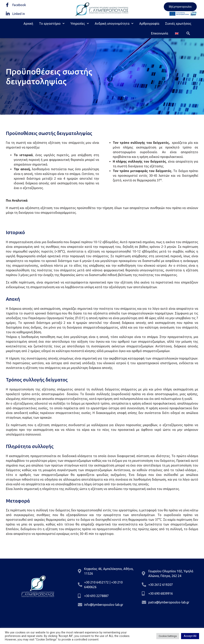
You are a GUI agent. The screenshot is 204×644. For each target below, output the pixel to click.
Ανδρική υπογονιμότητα (114, 23)
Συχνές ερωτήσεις (178, 24)
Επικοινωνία (160, 33)
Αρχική (28, 24)
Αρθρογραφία (149, 24)
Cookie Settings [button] (168, 636)
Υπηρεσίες (80, 23)
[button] (188, 33)
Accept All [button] (190, 636)
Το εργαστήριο (52, 23)
